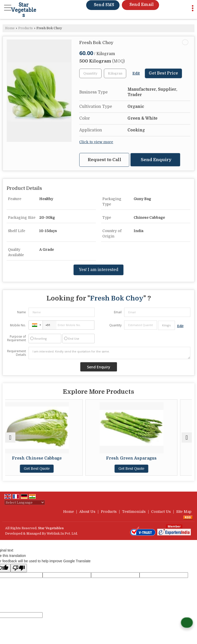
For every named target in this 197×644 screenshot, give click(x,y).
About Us (87, 512)
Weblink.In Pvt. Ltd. (62, 534)
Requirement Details (17, 353)
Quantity (115, 325)
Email (118, 312)
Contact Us (161, 512)
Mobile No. (18, 325)
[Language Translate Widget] (25, 502)
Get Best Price (163, 73)
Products (26, 28)
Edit (136, 73)
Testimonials (134, 512)
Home (10, 28)
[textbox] (115, 73)
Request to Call (105, 160)
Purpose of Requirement (17, 338)
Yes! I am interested (98, 270)
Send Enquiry (156, 160)
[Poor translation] (19, 568)
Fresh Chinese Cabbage (51, 458)
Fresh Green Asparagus (146, 458)
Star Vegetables (24, 10)
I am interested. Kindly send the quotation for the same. (109, 353)
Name (22, 312)
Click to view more (96, 142)
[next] (187, 438)
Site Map (184, 512)
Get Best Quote (51, 469)
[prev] (10, 438)
